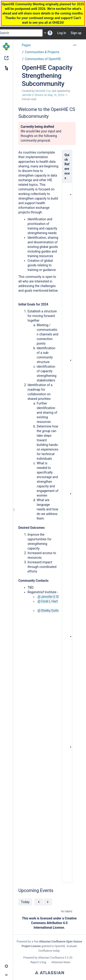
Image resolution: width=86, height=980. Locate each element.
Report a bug (38, 962)
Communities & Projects (42, 52)
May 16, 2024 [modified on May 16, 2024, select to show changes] (56, 95)
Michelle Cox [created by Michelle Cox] (43, 91)
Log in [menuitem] (62, 33)
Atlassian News (61, 962)
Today (25, 902)
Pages (26, 45)
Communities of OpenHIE (43, 59)
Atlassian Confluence (51, 958)
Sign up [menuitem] (76, 33)
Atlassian (49, 972)
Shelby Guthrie (51, 611)
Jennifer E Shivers (54, 597)
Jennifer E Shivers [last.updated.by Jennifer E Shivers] (33, 95)
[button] (50, 33)
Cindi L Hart (49, 601)
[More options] (75, 45)
